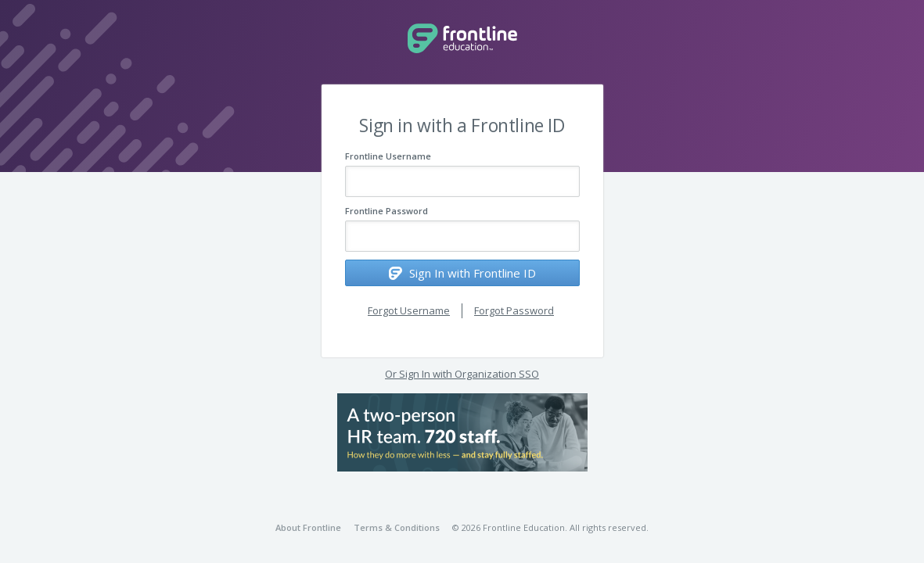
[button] (462, 432)
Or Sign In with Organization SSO (462, 374)
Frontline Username (388, 156)
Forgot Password (514, 310)
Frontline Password (386, 211)
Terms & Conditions (397, 527)
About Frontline (308, 527)
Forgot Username (409, 310)
